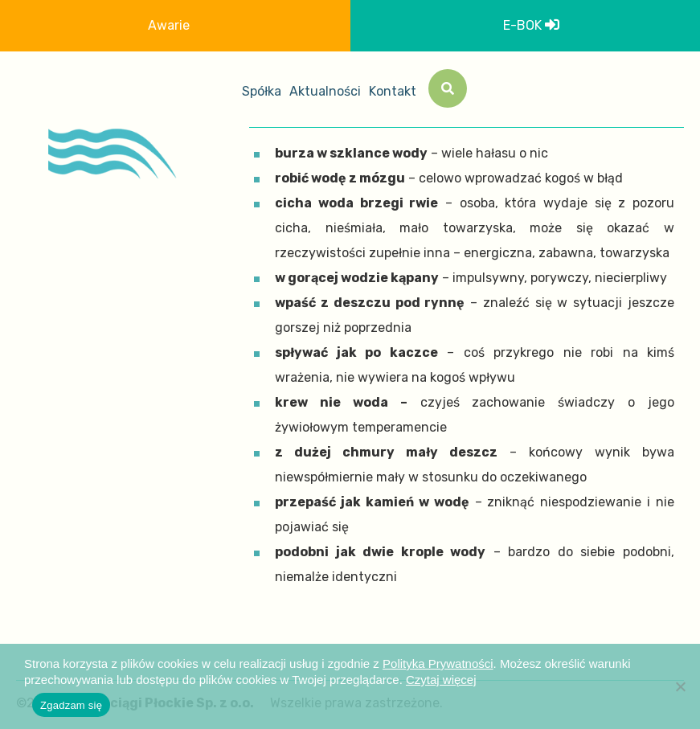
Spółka (262, 91)
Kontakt (393, 91)
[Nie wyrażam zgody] (680, 686)
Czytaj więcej (441, 680)
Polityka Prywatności (438, 663)
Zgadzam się (71, 705)
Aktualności (325, 91)
